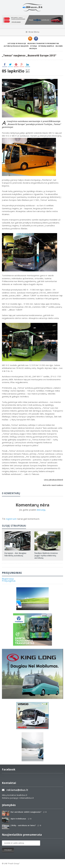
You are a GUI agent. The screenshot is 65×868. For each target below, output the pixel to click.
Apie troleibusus (18, 819)
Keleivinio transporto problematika (43, 43)
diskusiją (41, 510)
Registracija (8, 579)
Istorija (33, 46)
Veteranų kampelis (46, 46)
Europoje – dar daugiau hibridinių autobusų (15, 554)
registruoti (11, 519)
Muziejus (33, 48)
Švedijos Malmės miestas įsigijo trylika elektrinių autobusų (46, 555)
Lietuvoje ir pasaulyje (17, 43)
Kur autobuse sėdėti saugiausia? (26, 812)
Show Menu (32, 32)
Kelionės (59, 46)
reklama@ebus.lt (17, 790)
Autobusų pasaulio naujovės (16, 46)
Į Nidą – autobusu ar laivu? (23, 825)
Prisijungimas (9, 581)
